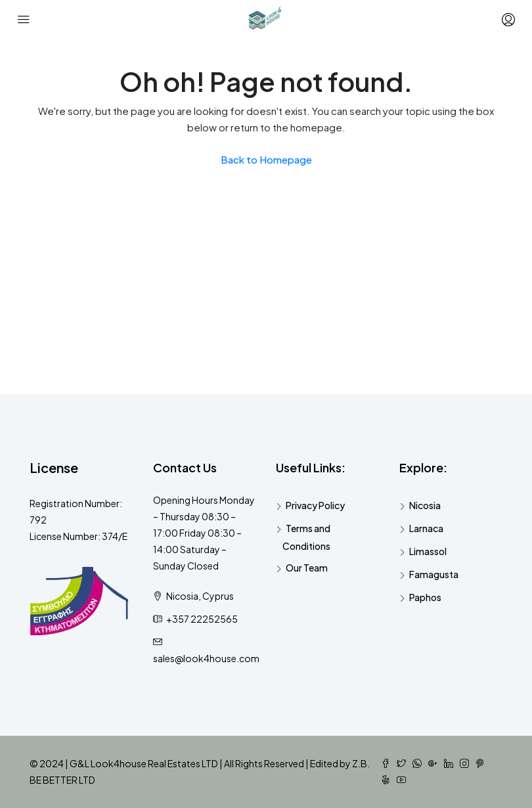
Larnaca (426, 528)
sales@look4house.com (206, 658)
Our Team (307, 568)
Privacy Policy (315, 505)
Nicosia (425, 505)
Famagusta (434, 574)
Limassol (428, 551)
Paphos (425, 597)
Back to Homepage (266, 159)
